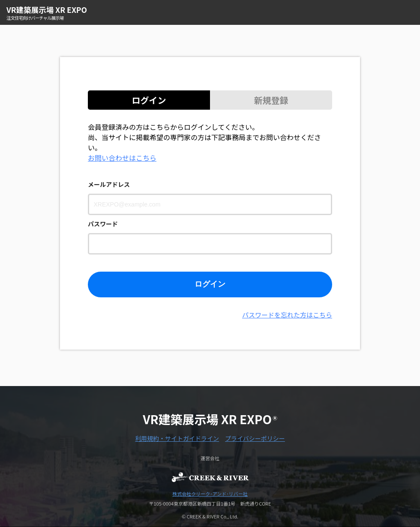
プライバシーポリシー (255, 438)
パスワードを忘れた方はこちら (287, 315)
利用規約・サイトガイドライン (177, 438)
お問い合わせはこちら (122, 158)
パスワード (103, 224)
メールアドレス (109, 184)
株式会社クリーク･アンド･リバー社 (210, 494)
